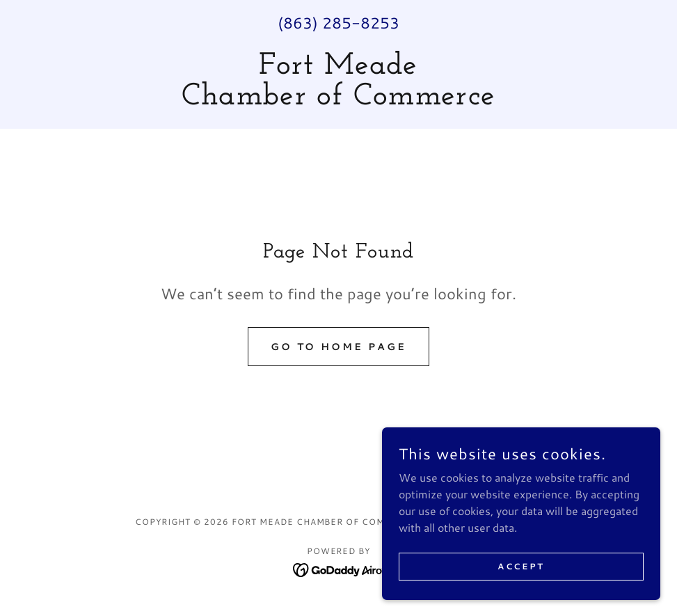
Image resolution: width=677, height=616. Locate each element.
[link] (338, 100)
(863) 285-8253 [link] (338, 23)
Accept (521, 566)
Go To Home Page (339, 347)
